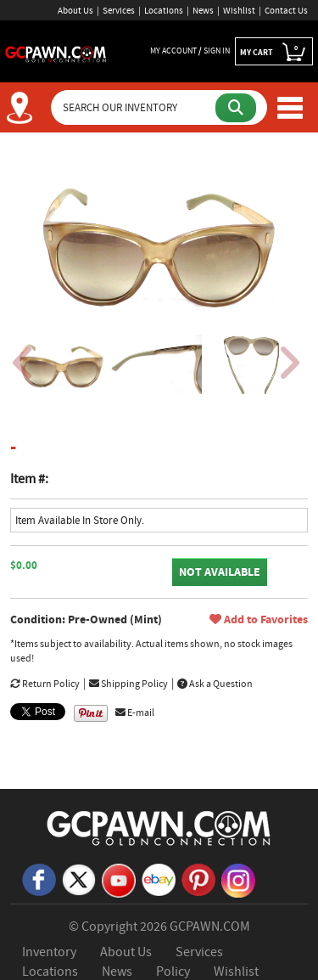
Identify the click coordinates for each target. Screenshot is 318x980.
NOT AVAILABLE (220, 572)
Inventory (49, 952)
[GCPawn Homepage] (56, 53)
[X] (79, 879)
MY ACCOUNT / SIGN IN (190, 51)
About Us (75, 10)
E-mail (135, 712)
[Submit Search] (236, 108)
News (203, 10)
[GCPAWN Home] (159, 827)
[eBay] (159, 879)
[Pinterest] (198, 879)
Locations (164, 10)
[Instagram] (238, 880)
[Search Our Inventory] (135, 107)
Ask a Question (215, 684)
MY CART (274, 52)
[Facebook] (39, 879)
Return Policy (45, 684)
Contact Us (286, 10)
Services (119, 10)
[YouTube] (119, 880)
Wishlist (239, 10)
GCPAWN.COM (210, 926)
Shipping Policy (128, 684)
